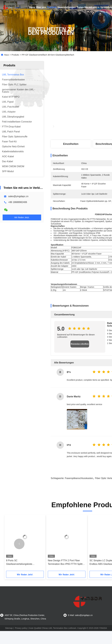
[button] (19, 557)
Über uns (41, 7)
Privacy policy (21, 641)
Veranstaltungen (66, 7)
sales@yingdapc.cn (18, 196)
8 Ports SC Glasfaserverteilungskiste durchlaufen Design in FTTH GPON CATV (24, 576)
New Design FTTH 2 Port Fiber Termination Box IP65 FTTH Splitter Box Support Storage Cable (66, 576)
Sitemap (9, 641)
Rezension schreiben (80, 357)
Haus (32, 7)
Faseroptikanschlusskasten (79, 491)
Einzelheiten (71, 144)
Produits (52, 7)
